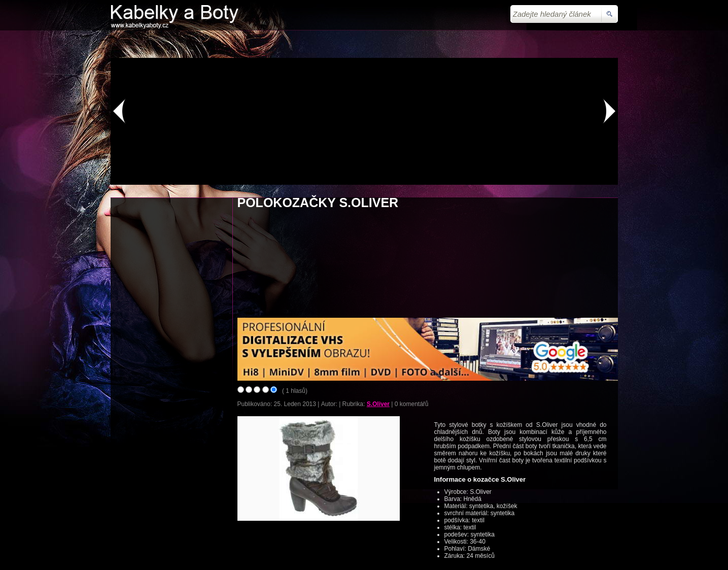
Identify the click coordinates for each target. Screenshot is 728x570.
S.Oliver (378, 404)
